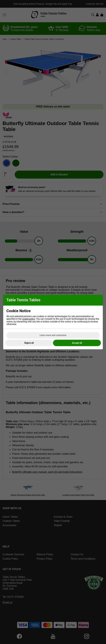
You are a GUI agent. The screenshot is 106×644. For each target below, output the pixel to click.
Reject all (29, 343)
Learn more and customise (53, 335)
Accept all (77, 343)
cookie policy (29, 319)
